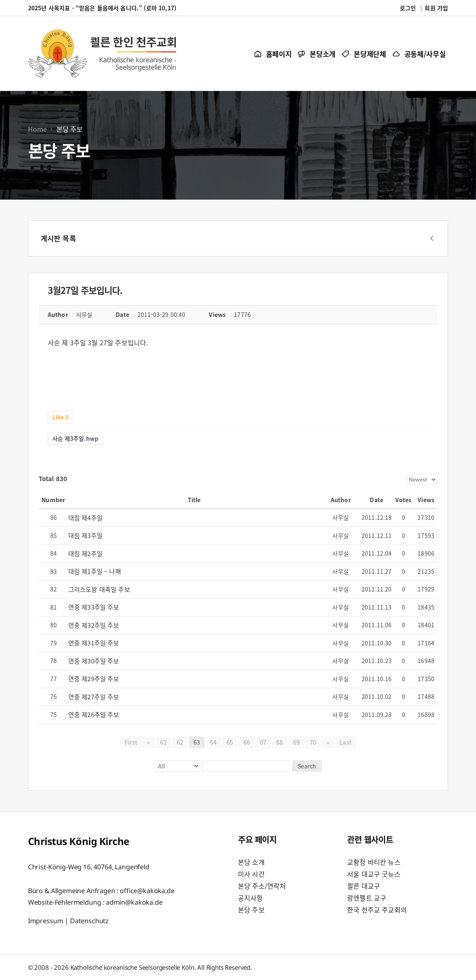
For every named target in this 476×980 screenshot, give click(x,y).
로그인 (408, 8)
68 (280, 742)
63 (197, 742)
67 (263, 742)
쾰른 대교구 (364, 886)
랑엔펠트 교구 (367, 898)
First (131, 742)
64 (213, 742)
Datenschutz (89, 921)
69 (296, 742)
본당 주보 (251, 909)
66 (247, 742)
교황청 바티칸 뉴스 (374, 862)
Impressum (46, 921)
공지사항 (251, 898)
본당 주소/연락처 (262, 886)
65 (230, 742)
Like (61, 417)
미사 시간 (251, 874)
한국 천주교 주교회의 (377, 909)
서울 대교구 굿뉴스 (374, 874)
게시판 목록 (58, 238)
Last (345, 742)
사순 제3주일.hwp (75, 438)
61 (163, 742)
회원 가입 (436, 8)
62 (180, 742)
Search (307, 766)
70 (313, 742)
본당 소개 (251, 862)
